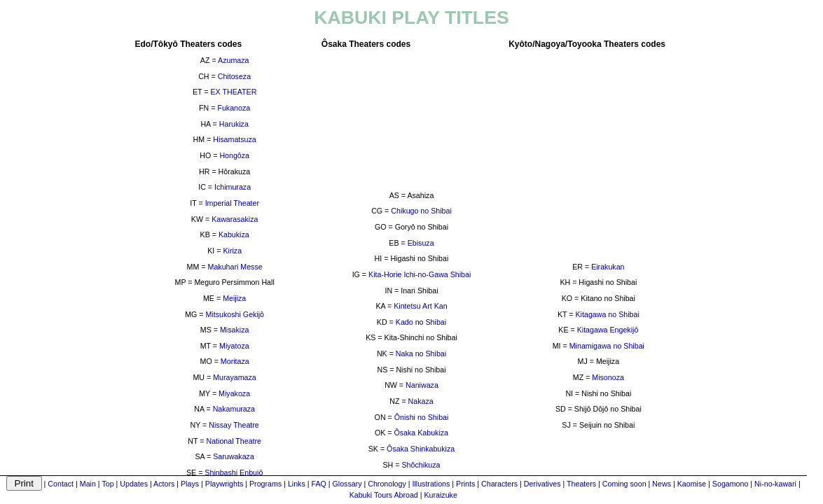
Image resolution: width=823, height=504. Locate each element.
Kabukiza (234, 234)
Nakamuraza (234, 409)
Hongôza (234, 155)
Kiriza (232, 251)
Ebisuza (421, 243)
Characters (499, 484)
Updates (134, 484)
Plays (190, 484)
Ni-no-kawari (775, 484)
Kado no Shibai (421, 322)
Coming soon (624, 484)
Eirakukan (608, 267)
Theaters (581, 484)
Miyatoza (234, 346)
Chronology (387, 484)
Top (108, 484)
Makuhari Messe (235, 267)
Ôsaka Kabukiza (421, 433)
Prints (465, 484)
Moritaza (235, 361)
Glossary (347, 484)
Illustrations (431, 484)
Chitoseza (234, 76)
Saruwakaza (234, 456)
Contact (61, 484)
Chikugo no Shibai (421, 211)
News (662, 484)
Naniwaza (422, 385)
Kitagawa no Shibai (608, 314)
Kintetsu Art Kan (420, 306)
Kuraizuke (440, 495)
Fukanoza (234, 108)
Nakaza (421, 401)
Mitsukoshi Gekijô (235, 314)
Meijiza (234, 298)
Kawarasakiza (235, 219)
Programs (265, 484)
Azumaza (233, 60)
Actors (164, 484)
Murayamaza (235, 377)
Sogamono (731, 484)
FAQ (318, 484)
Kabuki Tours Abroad (384, 495)
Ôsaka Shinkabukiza (421, 449)
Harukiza (234, 124)
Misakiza (234, 330)
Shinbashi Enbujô (234, 472)
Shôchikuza (421, 465)
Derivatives (542, 484)
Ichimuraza (233, 187)
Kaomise (692, 484)
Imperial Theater (232, 203)
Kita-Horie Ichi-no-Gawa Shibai (420, 274)
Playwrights (224, 484)
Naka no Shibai (421, 353)
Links (297, 484)
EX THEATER (233, 92)
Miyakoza (234, 393)
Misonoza (608, 377)
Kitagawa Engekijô (608, 330)
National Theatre (234, 441)
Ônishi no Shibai (422, 417)
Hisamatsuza (235, 139)
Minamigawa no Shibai (607, 346)
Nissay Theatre (234, 425)
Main (88, 484)
